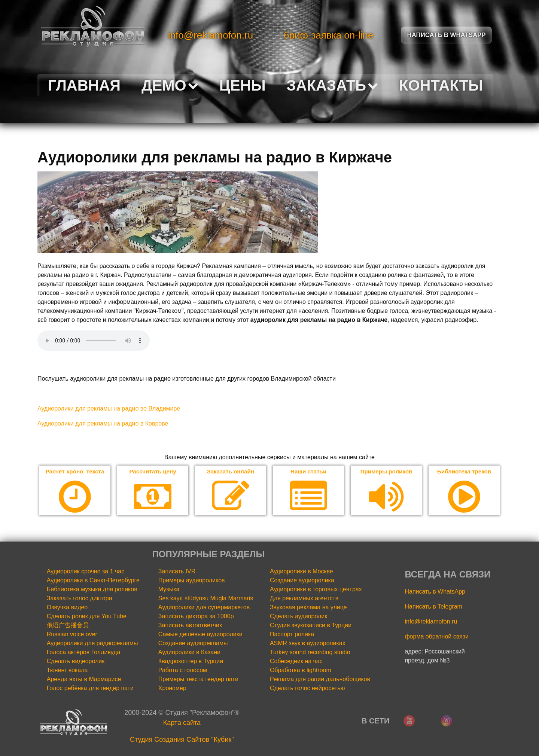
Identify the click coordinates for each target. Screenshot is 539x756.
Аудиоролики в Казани (189, 653)
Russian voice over (72, 635)
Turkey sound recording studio (310, 653)
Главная (84, 85)
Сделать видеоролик (76, 661)
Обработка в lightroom (301, 670)
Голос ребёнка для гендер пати (90, 688)
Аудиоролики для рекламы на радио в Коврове (103, 423)
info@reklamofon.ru (211, 35)
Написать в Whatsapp (447, 35)
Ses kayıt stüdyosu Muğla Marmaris (206, 599)
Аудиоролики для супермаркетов (204, 608)
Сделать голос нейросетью (307, 688)
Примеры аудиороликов (192, 581)
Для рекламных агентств (304, 599)
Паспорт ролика (292, 635)
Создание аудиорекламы (193, 644)
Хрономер (172, 688)
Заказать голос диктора (80, 599)
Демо (170, 85)
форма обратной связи (437, 637)
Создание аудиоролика (302, 581)
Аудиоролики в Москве (302, 572)
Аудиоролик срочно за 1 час (86, 572)
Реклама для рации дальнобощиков (320, 679)
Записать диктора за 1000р (196, 617)
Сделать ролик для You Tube (87, 617)
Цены (243, 85)
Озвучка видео (67, 608)
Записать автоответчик (190, 626)
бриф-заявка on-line (329, 35)
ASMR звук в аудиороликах (308, 644)
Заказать (332, 85)
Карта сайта (182, 723)
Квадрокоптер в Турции (191, 661)
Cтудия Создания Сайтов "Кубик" (182, 740)
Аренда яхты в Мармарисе (84, 679)
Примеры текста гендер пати (198, 679)
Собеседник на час (296, 661)
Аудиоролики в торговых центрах (316, 590)
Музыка (169, 590)
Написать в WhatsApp (435, 592)
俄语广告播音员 (68, 626)
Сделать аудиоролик (299, 617)
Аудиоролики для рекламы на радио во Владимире (109, 409)
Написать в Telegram (433, 607)
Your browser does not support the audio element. (94, 341)
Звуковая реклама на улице (308, 608)
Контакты (441, 85)
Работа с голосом (183, 670)
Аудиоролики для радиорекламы (92, 644)
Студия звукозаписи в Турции (311, 626)
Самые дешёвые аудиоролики (200, 635)
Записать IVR (177, 572)
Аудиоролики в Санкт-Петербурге (93, 581)
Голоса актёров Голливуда (84, 653)
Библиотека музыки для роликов (92, 590)
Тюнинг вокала (67, 670)
